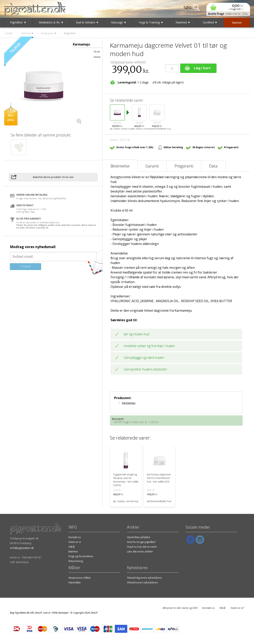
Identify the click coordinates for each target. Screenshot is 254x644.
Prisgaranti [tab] (184, 166)
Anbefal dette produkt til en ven (53, 177)
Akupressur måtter (80, 578)
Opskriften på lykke (139, 537)
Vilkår (72, 547)
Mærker (73, 551)
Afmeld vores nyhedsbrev (142, 582)
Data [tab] (213, 166)
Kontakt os (75, 537)
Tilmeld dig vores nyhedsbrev (144, 578)
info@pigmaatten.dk (22, 548)
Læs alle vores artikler (140, 551)
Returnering (76, 561)
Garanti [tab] (152, 166)
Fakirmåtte (75, 582)
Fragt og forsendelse (81, 556)
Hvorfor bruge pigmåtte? (141, 542)
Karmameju (129, 403)
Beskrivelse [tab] (120, 166)
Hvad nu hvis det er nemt (142, 547)
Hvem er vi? (237, 608)
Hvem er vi (75, 542)
